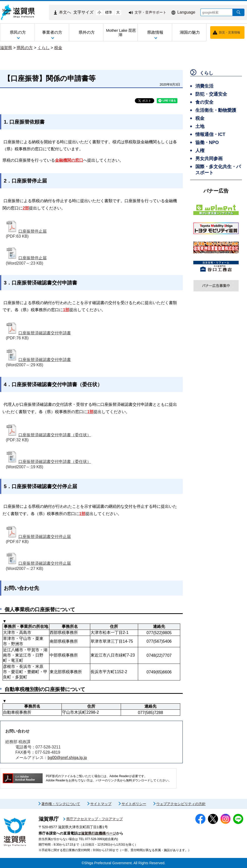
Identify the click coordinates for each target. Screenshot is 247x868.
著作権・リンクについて (61, 804)
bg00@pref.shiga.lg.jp (67, 758)
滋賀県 (6, 48)
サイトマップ (101, 804)
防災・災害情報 (230, 32)
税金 (58, 48)
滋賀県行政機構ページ (99, 833)
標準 (109, 12)
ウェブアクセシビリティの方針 (181, 804)
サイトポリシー (134, 804)
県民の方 (25, 48)
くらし (44, 48)
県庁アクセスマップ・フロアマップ (95, 819)
